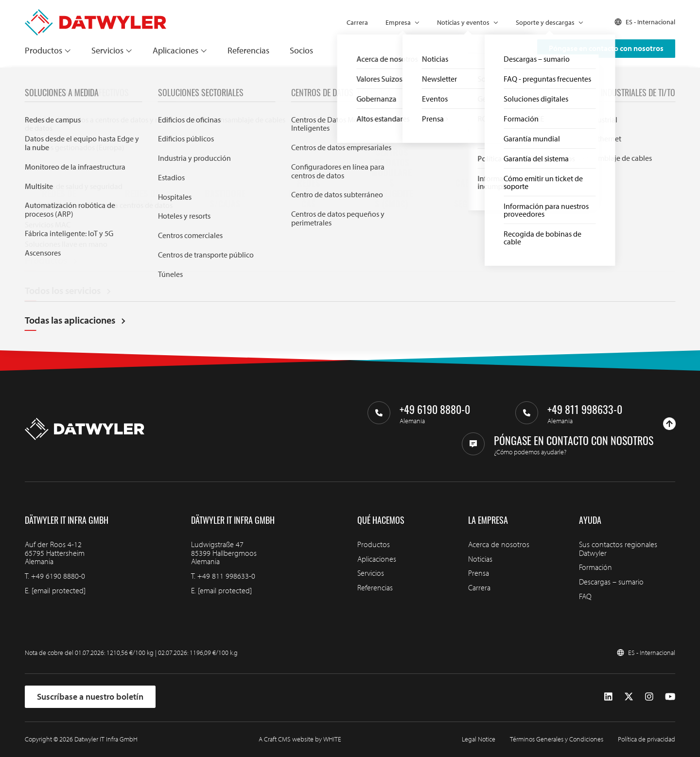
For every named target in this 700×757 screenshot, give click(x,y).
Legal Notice (479, 739)
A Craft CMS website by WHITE (300, 739)
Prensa (479, 573)
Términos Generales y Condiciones (557, 739)
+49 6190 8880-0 (58, 576)
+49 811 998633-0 (226, 576)
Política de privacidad (647, 739)
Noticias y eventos (463, 22)
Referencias (248, 50)
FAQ (585, 596)
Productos (44, 50)
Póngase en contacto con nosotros (606, 48)
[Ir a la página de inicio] (96, 14)
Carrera (357, 22)
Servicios (107, 50)
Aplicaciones (175, 50)
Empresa (398, 22)
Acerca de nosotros (499, 544)
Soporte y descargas (545, 22)
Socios (301, 50)
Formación (595, 567)
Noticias (480, 559)
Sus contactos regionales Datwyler (618, 549)
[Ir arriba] (669, 424)
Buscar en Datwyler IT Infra (269, 256)
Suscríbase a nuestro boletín (90, 697)
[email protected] (59, 590)
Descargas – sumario (611, 582)
